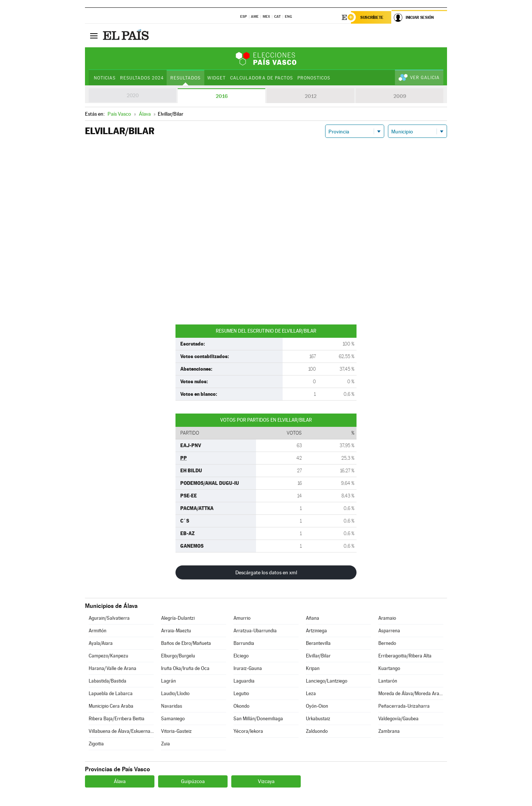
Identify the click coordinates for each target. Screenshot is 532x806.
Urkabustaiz (318, 719)
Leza (311, 693)
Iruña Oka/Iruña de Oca (185, 668)
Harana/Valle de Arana (112, 668)
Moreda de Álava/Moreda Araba (411, 693)
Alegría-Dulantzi (178, 618)
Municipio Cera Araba (111, 706)
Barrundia (244, 643)
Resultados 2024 (142, 78)
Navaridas (172, 706)
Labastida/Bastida (108, 681)
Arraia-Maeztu (176, 631)
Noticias (105, 78)
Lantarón (388, 681)
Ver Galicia (425, 78)
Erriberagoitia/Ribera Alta (405, 656)
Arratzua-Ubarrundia (255, 631)
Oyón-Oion (317, 706)
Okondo (241, 706)
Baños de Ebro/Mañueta (186, 643)
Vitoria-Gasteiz (176, 731)
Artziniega (316, 631)
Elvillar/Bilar (318, 656)
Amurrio (242, 618)
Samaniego (173, 719)
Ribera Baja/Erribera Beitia (117, 719)
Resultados (185, 78)
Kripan (313, 668)
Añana (313, 618)
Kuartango (389, 668)
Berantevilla (318, 643)
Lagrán (168, 681)
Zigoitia (96, 744)
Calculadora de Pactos (261, 78)
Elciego (241, 656)
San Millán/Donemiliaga (258, 719)
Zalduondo (317, 731)
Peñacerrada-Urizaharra (404, 706)
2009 (400, 96)
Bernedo (387, 643)
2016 (222, 96)
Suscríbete (372, 17)
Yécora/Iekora (248, 731)
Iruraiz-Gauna (248, 668)
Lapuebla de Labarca (111, 693)
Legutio (241, 693)
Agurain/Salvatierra (109, 618)
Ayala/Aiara (101, 643)
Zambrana (389, 731)
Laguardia (244, 681)
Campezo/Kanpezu (108, 656)
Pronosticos (314, 78)
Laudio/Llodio (175, 693)
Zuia (166, 744)
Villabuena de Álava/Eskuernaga (121, 731)
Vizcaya (266, 781)
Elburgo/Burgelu (178, 656)
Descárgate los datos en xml (266, 572)
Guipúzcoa (193, 781)
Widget (216, 78)
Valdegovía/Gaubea (398, 719)
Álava (120, 781)
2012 (311, 96)
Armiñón (98, 631)
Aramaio (387, 618)
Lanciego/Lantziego (327, 681)
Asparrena (389, 631)
